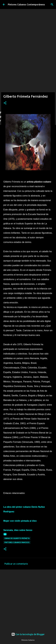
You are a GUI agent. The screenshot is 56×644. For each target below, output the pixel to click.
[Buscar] (52, 5)
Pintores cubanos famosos (17, 542)
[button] (5, 103)
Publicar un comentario (16, 564)
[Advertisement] (28, 80)
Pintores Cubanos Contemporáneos (26, 5)
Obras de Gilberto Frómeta (17, 538)
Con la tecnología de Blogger (28, 634)
